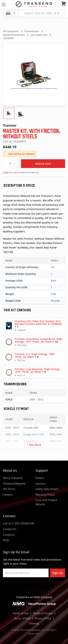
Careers (8, 495)
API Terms (9, 489)
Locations (9, 535)
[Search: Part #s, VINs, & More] (42, 13)
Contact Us (10, 529)
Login (6, 172)
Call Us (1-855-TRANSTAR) (18, 523)
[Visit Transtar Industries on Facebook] (16, 586)
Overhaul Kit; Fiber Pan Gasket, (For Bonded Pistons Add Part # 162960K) (38, 322)
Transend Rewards (14, 483)
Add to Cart (43, 164)
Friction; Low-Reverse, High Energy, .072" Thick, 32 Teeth (38, 370)
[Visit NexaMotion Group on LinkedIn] (25, 586)
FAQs (6, 540)
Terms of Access (43, 613)
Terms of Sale (22, 618)
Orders (40, 478)
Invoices (41, 483)
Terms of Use (21, 613)
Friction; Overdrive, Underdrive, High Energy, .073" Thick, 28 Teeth (39, 340)
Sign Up (58, 573)
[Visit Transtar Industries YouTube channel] (52, 586)
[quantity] (10, 164)
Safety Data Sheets (47, 489)
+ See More (34, 445)
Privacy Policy (43, 618)
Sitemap (34, 623)
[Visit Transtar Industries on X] (43, 586)
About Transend (13, 478)
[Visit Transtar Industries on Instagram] (34, 586)
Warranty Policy (45, 495)
